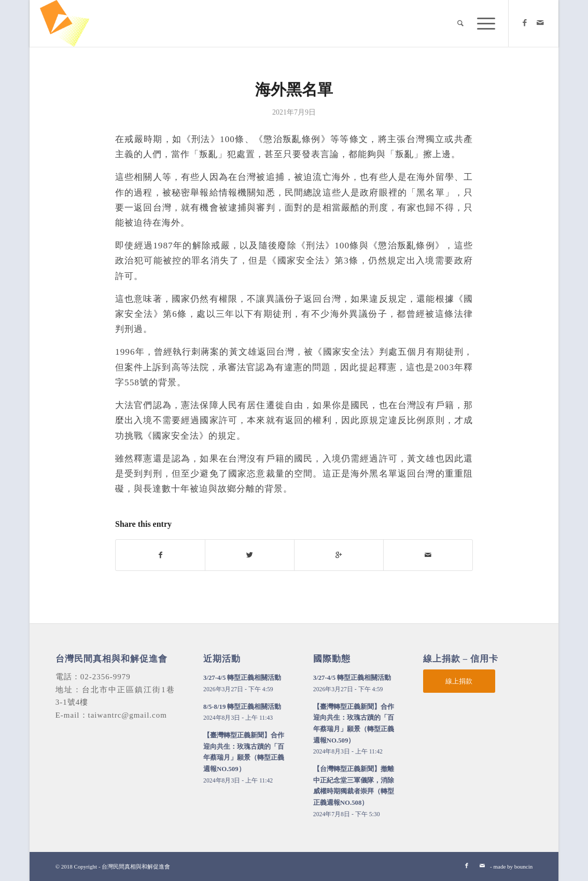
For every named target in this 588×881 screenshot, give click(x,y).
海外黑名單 (294, 89)
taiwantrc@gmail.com (128, 715)
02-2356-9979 (106, 677)
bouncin (523, 866)
